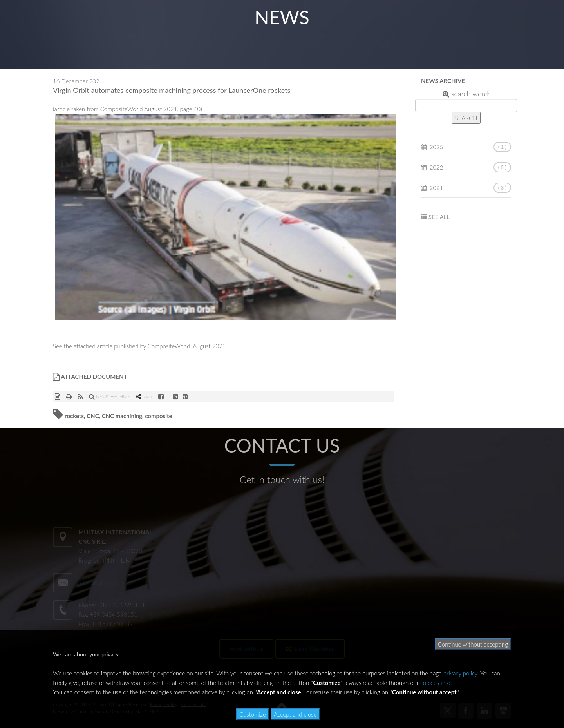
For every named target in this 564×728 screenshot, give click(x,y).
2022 (437, 167)
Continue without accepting (473, 644)
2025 (437, 147)
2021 (437, 188)
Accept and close (295, 714)
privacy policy (460, 673)
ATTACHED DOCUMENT (90, 377)
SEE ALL (439, 217)
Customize (253, 714)
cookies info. (436, 683)
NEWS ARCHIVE (109, 396)
